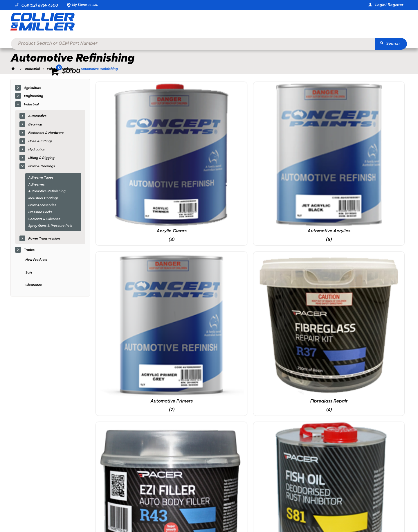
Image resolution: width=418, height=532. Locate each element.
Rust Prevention (211, 253)
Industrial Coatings (43, 199)
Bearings (35, 125)
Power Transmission (44, 239)
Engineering (33, 97)
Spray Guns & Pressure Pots (50, 227)
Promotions (262, 43)
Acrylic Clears (132, 156)
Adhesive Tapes (41, 178)
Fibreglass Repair (368, 156)
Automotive (37, 116)
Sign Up (354, 396)
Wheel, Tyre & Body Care (132, 350)
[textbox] (200, 23)
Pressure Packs (40, 213)
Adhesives (36, 185)
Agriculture (33, 88)
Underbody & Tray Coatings (368, 253)
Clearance (34, 286)
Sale (29, 273)
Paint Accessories (42, 206)
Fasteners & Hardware (46, 133)
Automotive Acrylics (211, 156)
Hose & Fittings (40, 142)
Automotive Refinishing (47, 192)
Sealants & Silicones (44, 220)
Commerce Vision (75, 512)
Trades (29, 250)
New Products (36, 260)
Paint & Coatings (42, 167)
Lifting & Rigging (41, 158)
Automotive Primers (290, 156)
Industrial (31, 105)
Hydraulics (36, 150)
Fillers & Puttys (132, 253)
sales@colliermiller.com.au (329, 437)
